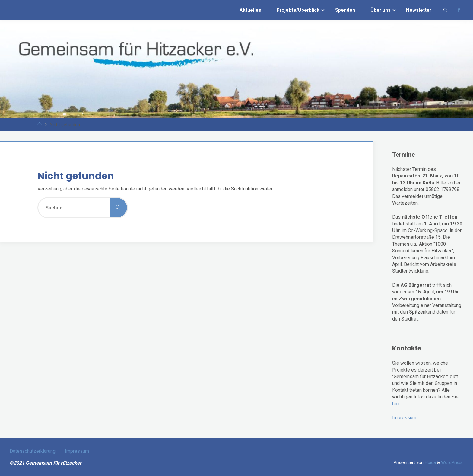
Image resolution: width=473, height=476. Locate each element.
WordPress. (452, 463)
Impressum (404, 418)
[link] (445, 10)
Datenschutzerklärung (33, 451)
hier (396, 404)
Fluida (430, 463)
